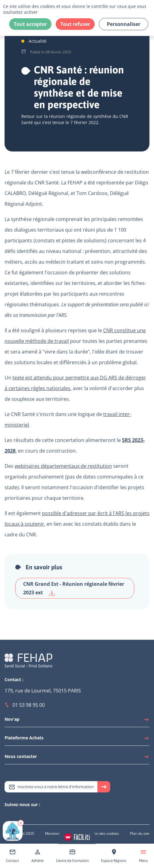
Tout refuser (75, 24)
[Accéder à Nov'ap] (77, 721)
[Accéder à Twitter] (8, 815)
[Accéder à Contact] (12, 856)
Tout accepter (30, 24)
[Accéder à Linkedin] (14, 815)
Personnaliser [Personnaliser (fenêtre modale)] (124, 24)
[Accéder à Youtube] (20, 815)
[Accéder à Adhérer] (38, 856)
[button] (21, 823)
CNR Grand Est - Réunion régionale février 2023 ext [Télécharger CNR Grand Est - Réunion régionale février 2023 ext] (74, 588)
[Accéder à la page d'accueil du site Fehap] (28, 660)
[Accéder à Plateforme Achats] (77, 739)
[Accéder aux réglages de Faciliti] (77, 837)
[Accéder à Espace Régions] (114, 856)
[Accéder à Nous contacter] (77, 758)
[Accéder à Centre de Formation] (72, 856)
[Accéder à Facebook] (26, 815)
